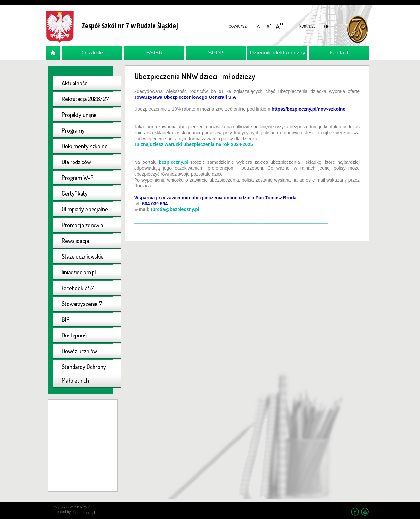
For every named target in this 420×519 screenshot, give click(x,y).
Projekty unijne (79, 115)
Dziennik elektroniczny (277, 53)
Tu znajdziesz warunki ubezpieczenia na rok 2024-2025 (194, 144)
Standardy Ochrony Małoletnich (84, 374)
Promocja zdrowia (82, 225)
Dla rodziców (76, 162)
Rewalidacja (75, 241)
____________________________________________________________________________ (231, 221)
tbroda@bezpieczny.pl (175, 209)
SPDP (216, 53)
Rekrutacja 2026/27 (85, 99)
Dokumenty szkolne (85, 146)
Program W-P (78, 178)
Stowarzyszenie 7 (82, 304)
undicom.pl (84, 513)
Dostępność (75, 335)
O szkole (92, 53)
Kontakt (339, 53)
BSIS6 (154, 53)
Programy (73, 130)
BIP (66, 319)
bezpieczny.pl (174, 162)
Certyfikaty (75, 193)
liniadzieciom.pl (79, 272)
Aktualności (75, 83)
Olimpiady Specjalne (85, 209)
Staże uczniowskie (83, 256)
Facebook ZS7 (78, 288)
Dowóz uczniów (79, 351)
